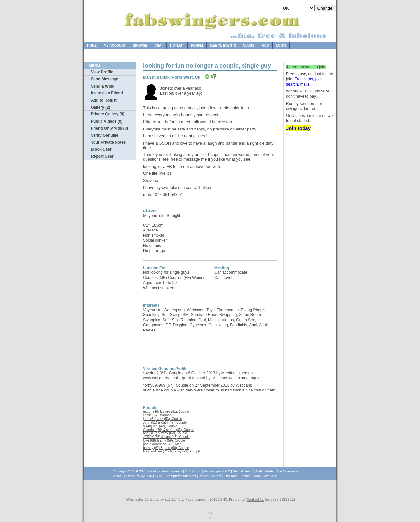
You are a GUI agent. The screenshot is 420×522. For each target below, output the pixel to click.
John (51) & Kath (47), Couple (165, 422)
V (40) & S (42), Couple (160, 426)
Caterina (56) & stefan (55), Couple (169, 430)
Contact (245, 476)
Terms (117, 476)
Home (92, 45)
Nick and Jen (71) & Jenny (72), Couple (172, 451)
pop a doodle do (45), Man (162, 444)
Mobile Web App (265, 476)
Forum (197, 45)
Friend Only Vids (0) (109, 128)
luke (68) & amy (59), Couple (164, 441)
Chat (159, 45)
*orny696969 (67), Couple (166, 385)
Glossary (230, 476)
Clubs (249, 45)
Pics (265, 45)
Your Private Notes (108, 142)
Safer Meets (265, 471)
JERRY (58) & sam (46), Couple (166, 437)
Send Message (105, 79)
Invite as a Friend (107, 93)
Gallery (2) (101, 107)
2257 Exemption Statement (176, 476)
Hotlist (177, 45)
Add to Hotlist (104, 100)
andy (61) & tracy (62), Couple (165, 433)
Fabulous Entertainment (165, 471)
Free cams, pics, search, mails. (305, 82)
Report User (102, 156)
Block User (101, 149)
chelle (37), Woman (157, 415)
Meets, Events (223, 45)
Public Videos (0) (107, 121)
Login (281, 45)
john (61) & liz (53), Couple (163, 419)
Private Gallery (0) (108, 114)
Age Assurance (287, 471)
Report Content (210, 476)
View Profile (102, 72)
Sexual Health (243, 471)
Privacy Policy (134, 476)
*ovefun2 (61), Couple (162, 373)
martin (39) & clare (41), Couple (166, 412)
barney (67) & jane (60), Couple (166, 448)
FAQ (151, 476)
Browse (140, 45)
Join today (298, 128)
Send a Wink (103, 86)
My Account (115, 45)
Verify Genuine (105, 135)
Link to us (192, 471)
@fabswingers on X (216, 471)
